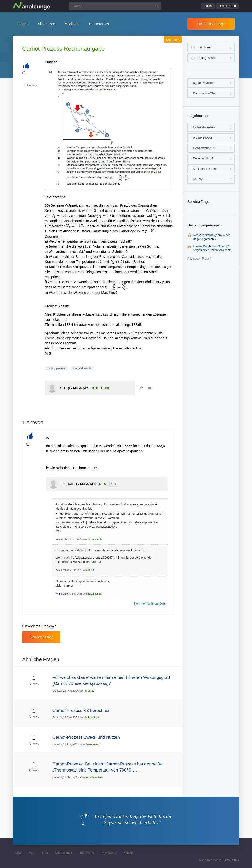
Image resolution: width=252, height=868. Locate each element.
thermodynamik (82, 368)
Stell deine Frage (211, 24)
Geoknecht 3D (203, 158)
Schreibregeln (64, 853)
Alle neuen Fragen (199, 259)
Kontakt (129, 853)
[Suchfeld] (115, 6)
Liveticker (204, 47)
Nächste (173, 40)
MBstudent (92, 718)
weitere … (200, 179)
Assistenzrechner (205, 169)
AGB (32, 853)
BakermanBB (101, 388)
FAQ (45, 853)
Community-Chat (205, 93)
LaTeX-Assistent (204, 127)
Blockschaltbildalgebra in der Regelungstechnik (211, 237)
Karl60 (103, 484)
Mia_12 (90, 691)
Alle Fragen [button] (47, 24)
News (19, 853)
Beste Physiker (203, 83)
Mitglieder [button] (72, 24)
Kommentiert (62, 539)
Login (208, 6)
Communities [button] (99, 24)
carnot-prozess (57, 368)
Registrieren (228, 6)
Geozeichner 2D (204, 148)
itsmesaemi (93, 744)
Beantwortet (69, 484)
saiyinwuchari (94, 777)
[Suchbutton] (157, 6)
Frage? (23, 24)
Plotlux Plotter (202, 138)
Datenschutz (109, 853)
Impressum (87, 853)
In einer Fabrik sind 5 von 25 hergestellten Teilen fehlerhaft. (212, 248)
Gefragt (65, 388)
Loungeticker (207, 58)
